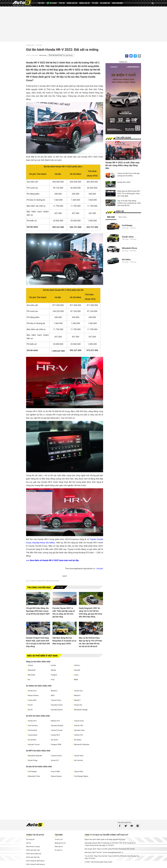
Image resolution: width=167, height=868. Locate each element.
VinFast (77, 665)
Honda (53, 665)
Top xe (62, 3)
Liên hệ (29, 843)
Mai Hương (43, 55)
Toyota (30, 665)
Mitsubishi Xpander (35, 756)
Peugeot (54, 675)
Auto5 (65, 576)
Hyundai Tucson (34, 745)
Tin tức (41, 3)
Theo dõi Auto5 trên (55, 55)
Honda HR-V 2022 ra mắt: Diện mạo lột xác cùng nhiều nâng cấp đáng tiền (123, 165)
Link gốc (100, 569)
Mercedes (32, 675)
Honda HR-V (55, 735)
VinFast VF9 (79, 735)
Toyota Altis (32, 700)
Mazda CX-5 (55, 721)
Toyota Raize (33, 735)
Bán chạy (123, 217)
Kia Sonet (54, 740)
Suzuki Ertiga (33, 760)
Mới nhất (111, 217)
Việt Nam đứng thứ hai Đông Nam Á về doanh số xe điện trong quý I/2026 (64, 641)
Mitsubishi (32, 670)
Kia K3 (30, 710)
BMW (76, 680)
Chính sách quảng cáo (34, 854)
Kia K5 (30, 705)
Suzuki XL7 (55, 760)
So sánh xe (105, 3)
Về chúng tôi (30, 840)
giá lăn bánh (55, 581)
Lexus (76, 675)
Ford (53, 680)
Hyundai (77, 670)
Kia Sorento (32, 740)
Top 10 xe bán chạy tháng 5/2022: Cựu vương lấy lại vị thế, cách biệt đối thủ (129, 203)
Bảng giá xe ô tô (60, 843)
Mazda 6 (77, 696)
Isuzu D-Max (56, 772)
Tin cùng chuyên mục (39, 588)
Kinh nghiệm (117, 3)
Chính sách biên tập (33, 857)
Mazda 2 (77, 700)
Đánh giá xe (72, 3)
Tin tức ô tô (59, 840)
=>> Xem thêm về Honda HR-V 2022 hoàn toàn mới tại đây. (53, 560)
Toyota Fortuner (57, 730)
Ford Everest (32, 730)
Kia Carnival (78, 760)
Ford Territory (33, 726)
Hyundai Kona (39, 543)
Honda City (78, 705)
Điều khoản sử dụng (33, 847)
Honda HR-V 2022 (43, 581)
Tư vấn (95, 3)
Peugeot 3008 (56, 745)
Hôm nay (60, 587)
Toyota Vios (78, 691)
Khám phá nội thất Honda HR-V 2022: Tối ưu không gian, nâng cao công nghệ (129, 194)
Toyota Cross (79, 721)
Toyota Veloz (79, 756)
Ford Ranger (32, 772)
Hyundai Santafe (57, 726)
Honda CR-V (32, 721)
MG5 (53, 696)
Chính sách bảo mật (33, 850)
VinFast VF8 (79, 726)
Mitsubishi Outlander (82, 745)
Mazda (53, 670)
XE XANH (52, 3)
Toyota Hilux (79, 772)
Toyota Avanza (56, 756)
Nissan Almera (33, 696)
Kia (29, 680)
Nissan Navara (56, 776)
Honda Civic (32, 691)
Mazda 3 (54, 691)
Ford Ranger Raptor (81, 776)
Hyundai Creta (79, 730)
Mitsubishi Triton (34, 776)
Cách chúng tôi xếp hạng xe (35, 864)
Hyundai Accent (57, 705)
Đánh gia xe (59, 847)
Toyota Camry (56, 700)
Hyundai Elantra (57, 710)
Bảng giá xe (85, 3)
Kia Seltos (50, 543)
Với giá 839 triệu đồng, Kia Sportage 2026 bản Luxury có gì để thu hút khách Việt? (38, 611)
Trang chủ (30, 45)
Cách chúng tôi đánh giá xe (35, 861)
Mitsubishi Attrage (81, 710)
